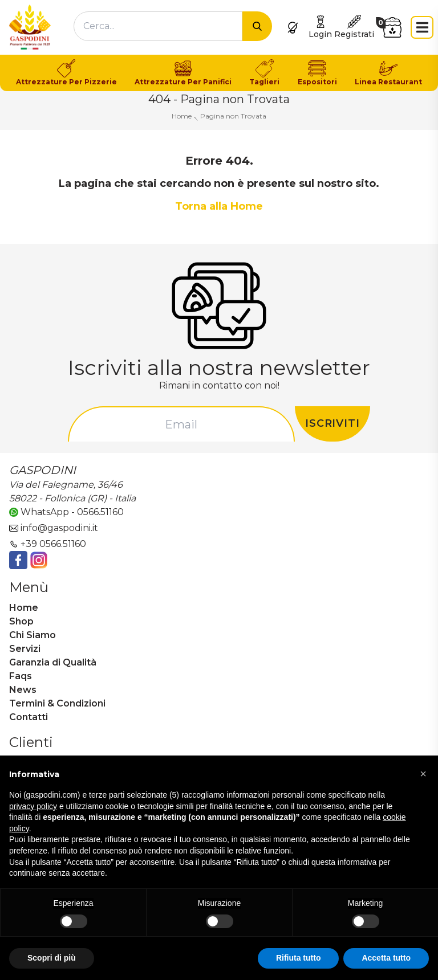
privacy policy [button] (33, 806)
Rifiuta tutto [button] (299, 958)
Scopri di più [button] (52, 958)
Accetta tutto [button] (386, 958)
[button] (423, 774)
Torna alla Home (219, 206)
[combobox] (158, 26)
